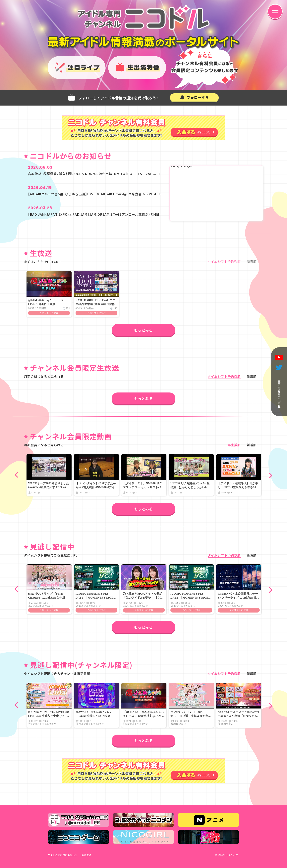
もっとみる (143, 330)
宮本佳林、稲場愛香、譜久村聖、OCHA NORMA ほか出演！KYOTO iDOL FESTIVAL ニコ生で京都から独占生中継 (113, 174)
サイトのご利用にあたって (63, 855)
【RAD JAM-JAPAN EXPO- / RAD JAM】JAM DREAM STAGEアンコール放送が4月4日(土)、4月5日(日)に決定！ (112, 214)
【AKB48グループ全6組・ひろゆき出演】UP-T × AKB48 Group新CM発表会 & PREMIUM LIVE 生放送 (105, 194)
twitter (279, 367)
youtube (279, 357)
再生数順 (234, 445)
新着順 (252, 262)
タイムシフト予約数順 (224, 262)
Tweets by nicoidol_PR (181, 166)
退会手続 (86, 855)
